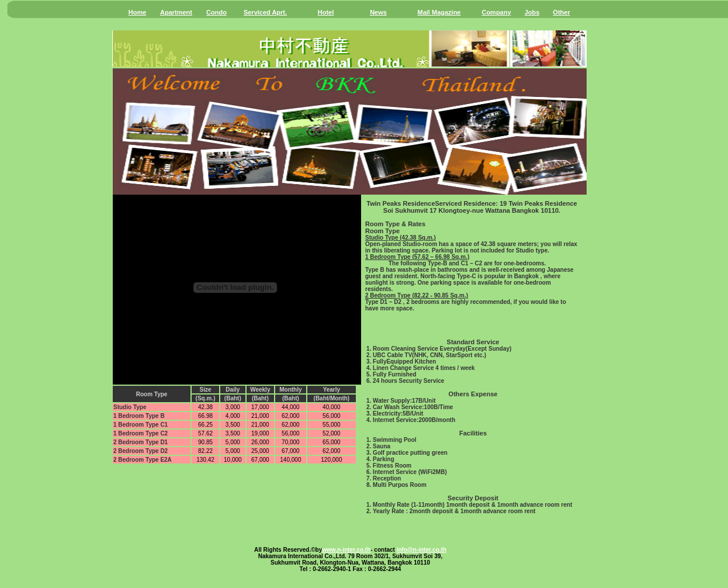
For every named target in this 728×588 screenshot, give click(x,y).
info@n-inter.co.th (422, 550)
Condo (216, 12)
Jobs (532, 12)
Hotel (326, 12)
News (378, 12)
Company (496, 12)
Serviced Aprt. (265, 12)
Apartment (176, 12)
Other (561, 12)
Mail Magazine (439, 12)
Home (138, 12)
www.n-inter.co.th (346, 550)
